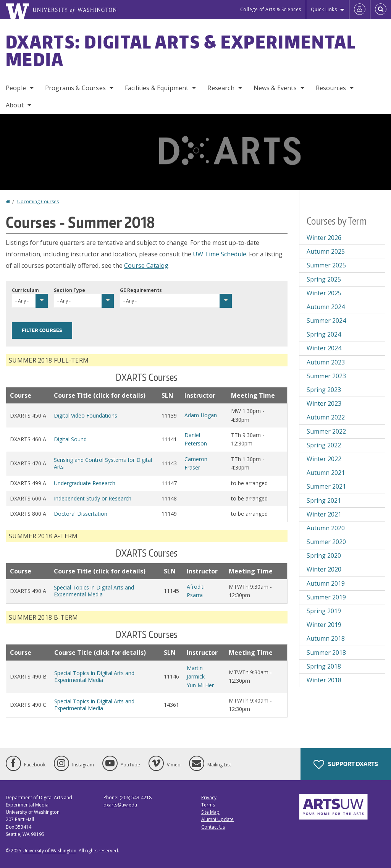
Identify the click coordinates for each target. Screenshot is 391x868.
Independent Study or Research (93, 498)
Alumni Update (217, 819)
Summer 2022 (326, 431)
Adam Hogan (201, 415)
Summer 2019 (326, 597)
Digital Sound (70, 439)
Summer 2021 (326, 486)
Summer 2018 (326, 653)
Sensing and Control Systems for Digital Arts (103, 463)
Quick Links (324, 9)
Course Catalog (146, 266)
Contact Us (213, 827)
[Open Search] (381, 10)
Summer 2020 (326, 542)
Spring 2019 (324, 611)
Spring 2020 (324, 555)
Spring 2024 (324, 334)
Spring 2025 (324, 279)
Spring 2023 (324, 390)
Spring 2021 (324, 500)
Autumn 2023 (326, 362)
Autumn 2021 (326, 473)
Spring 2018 (324, 666)
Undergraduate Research (85, 483)
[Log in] (360, 10)
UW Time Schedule (220, 254)
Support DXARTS (346, 764)
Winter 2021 (324, 514)
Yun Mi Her (200, 685)
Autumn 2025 (326, 251)
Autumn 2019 (326, 583)
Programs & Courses (75, 88)
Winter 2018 (324, 680)
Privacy (209, 798)
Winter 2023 (324, 403)
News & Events (275, 88)
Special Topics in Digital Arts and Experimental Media (94, 591)
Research (221, 88)
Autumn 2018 (326, 638)
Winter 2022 (324, 459)
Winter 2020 (324, 569)
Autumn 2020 (326, 528)
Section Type (69, 290)
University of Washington (49, 851)
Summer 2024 (326, 321)
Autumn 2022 (326, 417)
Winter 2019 (324, 625)
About (15, 105)
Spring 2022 (324, 445)
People (16, 88)
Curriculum (25, 290)
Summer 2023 (326, 376)
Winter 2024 (324, 348)
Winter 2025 (324, 293)
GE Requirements (141, 290)
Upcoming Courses (38, 202)
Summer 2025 (326, 265)
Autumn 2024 (326, 307)
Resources (331, 88)
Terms (208, 805)
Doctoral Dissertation (81, 514)
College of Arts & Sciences (271, 9)
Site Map (210, 812)
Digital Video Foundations (86, 415)
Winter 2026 (324, 238)
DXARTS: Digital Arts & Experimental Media (181, 50)
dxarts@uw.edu (120, 805)
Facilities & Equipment (157, 88)
